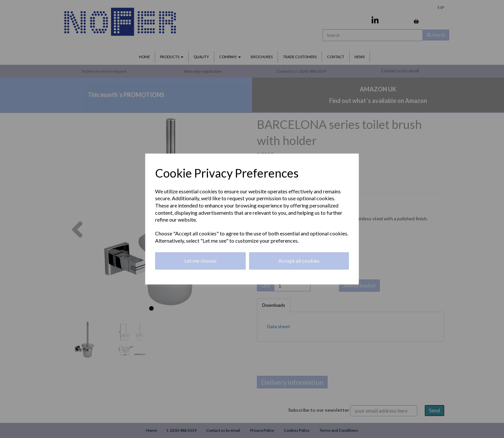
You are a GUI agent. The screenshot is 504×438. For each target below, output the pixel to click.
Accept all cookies (299, 261)
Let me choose (200, 261)
